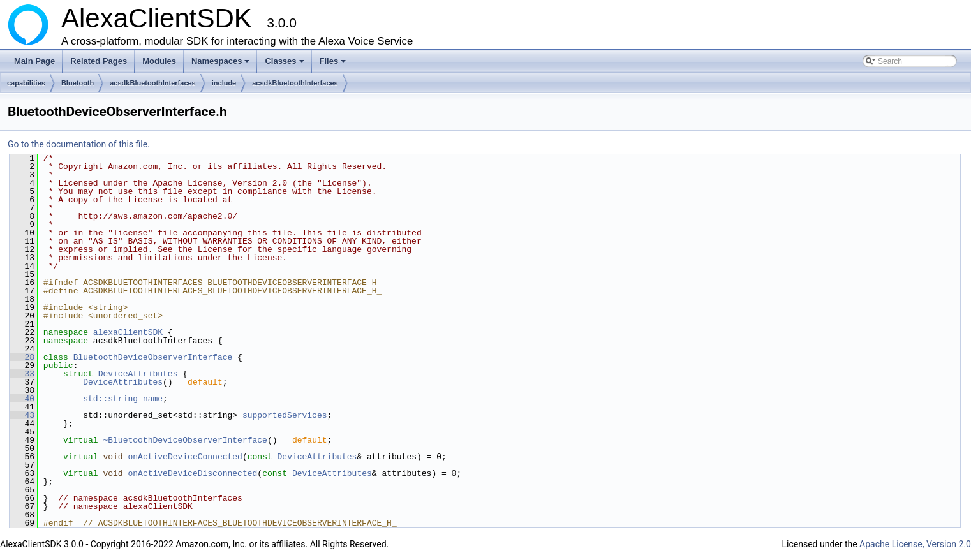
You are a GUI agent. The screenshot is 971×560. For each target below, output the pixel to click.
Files (334, 64)
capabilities (26, 83)
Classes (285, 64)
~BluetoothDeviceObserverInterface (185, 440)
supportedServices (285, 415)
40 (22, 399)
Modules (159, 61)
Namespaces (222, 64)
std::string (110, 399)
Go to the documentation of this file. (79, 144)
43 (22, 415)
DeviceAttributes (138, 374)
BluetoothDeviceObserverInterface (153, 357)
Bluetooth (78, 83)
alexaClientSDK (128, 332)
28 (22, 357)
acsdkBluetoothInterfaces (152, 83)
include (224, 83)
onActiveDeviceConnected (185, 457)
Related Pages (99, 61)
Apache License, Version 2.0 (915, 544)
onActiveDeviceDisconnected (192, 473)
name (153, 399)
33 (22, 374)
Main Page (34, 61)
